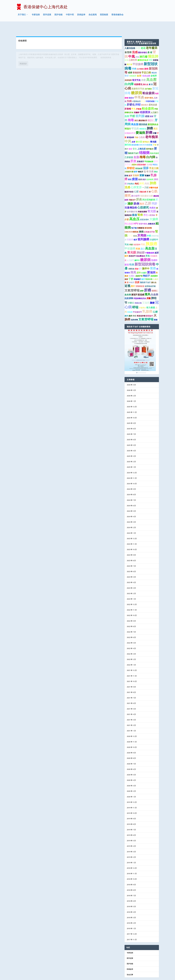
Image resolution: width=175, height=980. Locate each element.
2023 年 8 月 (131, 550)
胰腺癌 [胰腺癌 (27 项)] (151, 233)
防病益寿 (81, 15)
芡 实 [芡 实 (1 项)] (143, 91)
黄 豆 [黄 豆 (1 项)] (151, 74)
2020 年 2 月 (131, 781)
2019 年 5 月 (131, 830)
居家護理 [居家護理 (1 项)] (154, 266)
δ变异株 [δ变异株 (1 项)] (152, 205)
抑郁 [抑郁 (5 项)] (138, 94)
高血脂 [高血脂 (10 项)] (150, 238)
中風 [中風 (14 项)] (132, 46)
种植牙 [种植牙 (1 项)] (132, 272)
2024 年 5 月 (131, 501)
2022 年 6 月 (131, 627)
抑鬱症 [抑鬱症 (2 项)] (131, 293)
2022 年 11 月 (132, 600)
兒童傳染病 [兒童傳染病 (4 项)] (131, 197)
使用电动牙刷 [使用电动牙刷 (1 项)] (150, 276)
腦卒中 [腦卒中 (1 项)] (137, 250)
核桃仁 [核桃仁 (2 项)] (155, 281)
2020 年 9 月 (131, 742)
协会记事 (130, 964)
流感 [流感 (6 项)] (135, 42)
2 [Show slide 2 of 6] (139, 362)
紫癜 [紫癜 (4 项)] (142, 165)
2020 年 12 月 (132, 726)
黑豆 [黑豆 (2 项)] (156, 118)
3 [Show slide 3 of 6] (140, 362)
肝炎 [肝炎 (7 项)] (139, 189)
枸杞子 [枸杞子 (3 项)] (146, 265)
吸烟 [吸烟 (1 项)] (135, 226)
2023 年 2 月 (131, 583)
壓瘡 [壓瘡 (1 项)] (137, 259)
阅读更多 (23, 70)
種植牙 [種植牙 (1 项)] (141, 161)
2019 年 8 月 (131, 814)
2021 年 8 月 (131, 682)
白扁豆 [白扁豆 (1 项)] (144, 262)
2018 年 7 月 (131, 885)
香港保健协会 (117, 15)
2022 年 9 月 (131, 611)
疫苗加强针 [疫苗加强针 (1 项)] (145, 209)
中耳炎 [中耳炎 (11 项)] (139, 87)
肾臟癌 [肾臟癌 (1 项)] (137, 102)
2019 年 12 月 (132, 792)
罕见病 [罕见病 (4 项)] (135, 118)
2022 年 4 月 (131, 638)
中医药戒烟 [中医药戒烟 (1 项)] (150, 91)
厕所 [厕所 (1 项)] (126, 306)
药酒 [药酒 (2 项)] (138, 238)
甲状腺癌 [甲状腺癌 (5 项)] (130, 238)
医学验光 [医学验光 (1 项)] (150, 139)
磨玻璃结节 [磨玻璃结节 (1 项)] (143, 110)
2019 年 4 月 (131, 836)
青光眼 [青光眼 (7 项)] (152, 201)
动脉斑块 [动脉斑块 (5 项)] (145, 102)
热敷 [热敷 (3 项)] (151, 161)
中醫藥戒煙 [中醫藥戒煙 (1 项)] (150, 243)
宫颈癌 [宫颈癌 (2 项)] (136, 165)
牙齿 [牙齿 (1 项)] (137, 47)
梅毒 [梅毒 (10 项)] (131, 110)
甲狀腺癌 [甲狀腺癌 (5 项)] (138, 54)
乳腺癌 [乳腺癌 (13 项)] (147, 301)
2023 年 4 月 (131, 572)
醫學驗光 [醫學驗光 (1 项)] (146, 132)
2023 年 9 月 (131, 545)
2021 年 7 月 (131, 688)
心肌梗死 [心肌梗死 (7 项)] (143, 197)
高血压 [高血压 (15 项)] (134, 209)
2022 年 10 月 (132, 605)
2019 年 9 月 (131, 808)
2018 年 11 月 (132, 863)
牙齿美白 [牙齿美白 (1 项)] (131, 174)
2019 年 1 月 (131, 852)
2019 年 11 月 (132, 797)
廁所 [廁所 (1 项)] (130, 306)
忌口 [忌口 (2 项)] (143, 238)
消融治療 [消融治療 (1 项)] (143, 182)
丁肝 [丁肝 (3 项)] (131, 269)
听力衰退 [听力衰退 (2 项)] (151, 297)
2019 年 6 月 (131, 825)
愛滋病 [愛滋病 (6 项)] (151, 262)
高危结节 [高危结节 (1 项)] (132, 246)
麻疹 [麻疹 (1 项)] (130, 139)
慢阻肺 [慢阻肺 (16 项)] (153, 46)
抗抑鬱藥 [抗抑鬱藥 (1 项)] (140, 59)
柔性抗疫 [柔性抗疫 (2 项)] (153, 95)
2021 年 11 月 (132, 666)
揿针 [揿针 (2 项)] (133, 276)
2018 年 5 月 (131, 896)
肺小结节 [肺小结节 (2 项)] (135, 186)
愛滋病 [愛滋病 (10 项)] (140, 122)
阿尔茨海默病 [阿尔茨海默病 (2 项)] (149, 189)
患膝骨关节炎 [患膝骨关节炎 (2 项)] (138, 78)
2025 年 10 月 (132, 407)
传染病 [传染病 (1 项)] (130, 302)
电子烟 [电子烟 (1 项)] (134, 218)
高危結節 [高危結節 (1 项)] (139, 158)
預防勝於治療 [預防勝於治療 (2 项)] (147, 186)
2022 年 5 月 (131, 633)
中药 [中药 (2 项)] (149, 225)
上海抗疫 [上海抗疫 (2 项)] (142, 138)
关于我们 (22, 15)
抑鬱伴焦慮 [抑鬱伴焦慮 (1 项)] (153, 177)
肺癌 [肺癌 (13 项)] (153, 173)
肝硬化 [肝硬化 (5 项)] (131, 94)
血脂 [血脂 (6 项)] (136, 147)
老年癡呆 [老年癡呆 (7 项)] (152, 38)
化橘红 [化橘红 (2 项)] (132, 266)
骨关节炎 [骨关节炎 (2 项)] (136, 70)
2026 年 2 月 (131, 385)
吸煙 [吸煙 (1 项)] (140, 169)
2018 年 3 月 (131, 907)
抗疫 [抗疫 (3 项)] (137, 272)
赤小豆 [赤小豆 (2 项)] (139, 131)
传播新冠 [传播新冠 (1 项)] (141, 218)
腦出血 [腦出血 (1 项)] (154, 272)
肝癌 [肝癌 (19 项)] (148, 280)
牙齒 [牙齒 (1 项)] (136, 127)
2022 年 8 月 (131, 616)
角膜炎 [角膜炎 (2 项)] (153, 197)
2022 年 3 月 (131, 644)
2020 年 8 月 (131, 748)
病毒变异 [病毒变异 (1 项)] (152, 214)
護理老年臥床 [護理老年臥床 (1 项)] (143, 50)
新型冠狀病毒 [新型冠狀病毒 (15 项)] (145, 254)
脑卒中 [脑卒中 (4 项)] (146, 258)
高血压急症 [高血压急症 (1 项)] (154, 143)
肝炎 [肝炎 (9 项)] (133, 151)
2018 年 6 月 (131, 891)
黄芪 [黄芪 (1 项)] (130, 169)
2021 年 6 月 (131, 693)
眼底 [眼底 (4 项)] (135, 205)
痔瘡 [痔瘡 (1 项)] (131, 234)
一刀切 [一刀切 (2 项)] (145, 177)
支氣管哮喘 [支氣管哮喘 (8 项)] (132, 280)
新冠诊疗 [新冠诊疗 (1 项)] (150, 306)
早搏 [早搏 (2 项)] (134, 59)
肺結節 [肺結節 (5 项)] (141, 242)
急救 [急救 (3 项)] (127, 106)
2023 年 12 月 (132, 528)
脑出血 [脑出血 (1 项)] (146, 74)
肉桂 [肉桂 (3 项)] (147, 173)
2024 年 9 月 (131, 479)
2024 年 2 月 (131, 517)
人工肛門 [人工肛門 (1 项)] (130, 250)
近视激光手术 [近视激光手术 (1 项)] (130, 123)
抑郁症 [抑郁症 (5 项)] (131, 158)
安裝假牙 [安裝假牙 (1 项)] (140, 151)
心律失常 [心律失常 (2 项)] (133, 50)
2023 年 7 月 (131, 556)
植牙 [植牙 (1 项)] (135, 229)
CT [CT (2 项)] (140, 259)
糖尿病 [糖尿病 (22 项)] (137, 82)
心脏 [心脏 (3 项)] (136, 181)
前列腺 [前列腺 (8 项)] (140, 106)
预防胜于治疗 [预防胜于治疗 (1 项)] (133, 143)
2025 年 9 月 (131, 413)
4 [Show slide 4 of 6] (142, 362)
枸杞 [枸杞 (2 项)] (137, 173)
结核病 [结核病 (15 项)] (144, 142)
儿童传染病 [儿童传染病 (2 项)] (130, 38)
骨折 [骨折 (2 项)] (127, 65)
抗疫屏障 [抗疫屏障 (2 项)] (129, 288)
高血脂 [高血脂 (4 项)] (135, 114)
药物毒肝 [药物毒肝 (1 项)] (137, 269)
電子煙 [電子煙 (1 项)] (129, 54)
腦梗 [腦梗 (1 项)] (126, 269)
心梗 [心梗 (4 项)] (155, 301)
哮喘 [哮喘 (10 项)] (135, 297)
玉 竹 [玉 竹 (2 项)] (146, 161)
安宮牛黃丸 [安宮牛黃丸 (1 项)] (143, 214)
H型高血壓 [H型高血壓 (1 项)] (146, 66)
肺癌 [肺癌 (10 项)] (150, 118)
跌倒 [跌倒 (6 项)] (136, 193)
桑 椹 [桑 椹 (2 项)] (150, 42)
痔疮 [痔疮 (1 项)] (134, 306)
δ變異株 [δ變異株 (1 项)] (131, 259)
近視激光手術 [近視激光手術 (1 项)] (149, 222)
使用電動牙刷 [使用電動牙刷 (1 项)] (132, 201)
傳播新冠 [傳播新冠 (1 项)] (143, 118)
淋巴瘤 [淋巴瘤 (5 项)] (143, 46)
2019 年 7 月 (131, 819)
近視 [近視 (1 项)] (126, 50)
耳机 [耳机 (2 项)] (143, 234)
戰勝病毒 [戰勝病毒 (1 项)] (149, 269)
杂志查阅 (93, 15)
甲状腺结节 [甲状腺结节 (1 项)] (137, 302)
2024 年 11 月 (132, 468)
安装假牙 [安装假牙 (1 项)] (133, 66)
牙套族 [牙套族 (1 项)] (139, 99)
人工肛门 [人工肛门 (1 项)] (154, 102)
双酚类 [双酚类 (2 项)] (130, 229)
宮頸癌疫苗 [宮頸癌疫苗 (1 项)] (140, 276)
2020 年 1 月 (131, 786)
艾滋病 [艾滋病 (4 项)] (146, 292)
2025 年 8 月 (131, 418)
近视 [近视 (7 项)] (127, 276)
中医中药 (70, 15)
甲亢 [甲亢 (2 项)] (133, 98)
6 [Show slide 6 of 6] (145, 362)
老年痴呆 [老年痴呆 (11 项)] (152, 127)
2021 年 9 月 (131, 677)
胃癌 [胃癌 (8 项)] (153, 258)
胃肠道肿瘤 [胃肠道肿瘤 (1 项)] (141, 306)
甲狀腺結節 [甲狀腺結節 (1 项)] (149, 151)
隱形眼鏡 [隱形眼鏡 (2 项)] (143, 114)
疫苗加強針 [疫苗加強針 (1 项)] (142, 154)
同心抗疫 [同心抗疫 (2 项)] (129, 213)
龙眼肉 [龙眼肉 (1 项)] (134, 154)
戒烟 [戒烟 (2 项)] (147, 106)
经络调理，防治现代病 (29, 45)
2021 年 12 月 (132, 660)
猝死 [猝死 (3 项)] (142, 173)
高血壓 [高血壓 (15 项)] (151, 69)
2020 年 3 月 (131, 775)
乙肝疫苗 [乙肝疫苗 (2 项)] (129, 147)
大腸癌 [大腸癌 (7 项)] (154, 209)
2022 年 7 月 (131, 622)
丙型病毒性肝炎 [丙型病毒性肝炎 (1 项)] (140, 288)
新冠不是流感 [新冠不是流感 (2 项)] (138, 284)
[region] (140, 341)
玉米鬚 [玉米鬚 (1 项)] (149, 154)
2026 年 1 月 (131, 391)
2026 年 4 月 (131, 374)
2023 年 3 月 (131, 578)
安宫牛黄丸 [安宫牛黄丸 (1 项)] (149, 88)
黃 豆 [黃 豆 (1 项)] (127, 272)
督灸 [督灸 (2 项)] (135, 138)
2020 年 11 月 (132, 731)
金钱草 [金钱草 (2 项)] (154, 65)
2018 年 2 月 (131, 913)
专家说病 (36, 15)
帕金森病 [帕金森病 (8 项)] (149, 83)
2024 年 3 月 (131, 512)
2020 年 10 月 (132, 737)
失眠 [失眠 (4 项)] (129, 91)
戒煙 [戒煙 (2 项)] (130, 62)
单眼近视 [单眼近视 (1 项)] (138, 293)
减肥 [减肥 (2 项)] (157, 243)
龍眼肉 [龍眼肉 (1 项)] (131, 88)
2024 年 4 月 (131, 506)
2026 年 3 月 (131, 380)
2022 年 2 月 (131, 649)
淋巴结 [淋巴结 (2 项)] (128, 134)
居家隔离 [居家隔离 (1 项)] (128, 70)
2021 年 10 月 (132, 671)
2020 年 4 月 (131, 770)
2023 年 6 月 (131, 561)
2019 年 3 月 (131, 841)
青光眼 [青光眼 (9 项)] (132, 242)
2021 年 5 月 (131, 699)
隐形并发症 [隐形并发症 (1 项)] (129, 182)
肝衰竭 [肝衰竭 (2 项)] (128, 98)
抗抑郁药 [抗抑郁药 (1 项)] (150, 169)
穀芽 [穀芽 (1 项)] (126, 246)
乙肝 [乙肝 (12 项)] (148, 193)
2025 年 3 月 (131, 446)
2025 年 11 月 (132, 402)
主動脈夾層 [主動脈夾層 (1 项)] (129, 161)
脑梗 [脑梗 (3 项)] (152, 292)
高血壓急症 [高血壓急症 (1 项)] (141, 246)
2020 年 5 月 (131, 764)
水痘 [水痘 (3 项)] (138, 38)
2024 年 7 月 (131, 490)
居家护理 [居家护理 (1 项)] (139, 266)
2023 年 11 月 (132, 534)
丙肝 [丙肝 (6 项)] (154, 193)
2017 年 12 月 (132, 924)
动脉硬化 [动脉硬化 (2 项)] (138, 74)
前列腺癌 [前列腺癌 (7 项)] (143, 229)
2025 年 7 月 (131, 424)
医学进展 (47, 15)
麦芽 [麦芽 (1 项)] (142, 281)
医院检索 (104, 15)
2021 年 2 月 (131, 715)
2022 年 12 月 (132, 594)
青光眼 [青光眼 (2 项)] (153, 131)
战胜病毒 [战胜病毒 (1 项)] (134, 310)
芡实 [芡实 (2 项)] (148, 246)
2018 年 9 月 (131, 874)
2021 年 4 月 (131, 704)
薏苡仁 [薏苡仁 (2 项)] (151, 110)
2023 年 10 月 (132, 539)
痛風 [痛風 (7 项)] (133, 262)
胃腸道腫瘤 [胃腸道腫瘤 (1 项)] (142, 201)
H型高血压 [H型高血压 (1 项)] (136, 91)
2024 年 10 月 (132, 473)
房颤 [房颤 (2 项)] (149, 288)
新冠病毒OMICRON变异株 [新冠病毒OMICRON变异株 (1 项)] (142, 135)
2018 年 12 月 (132, 858)
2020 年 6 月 (131, 759)
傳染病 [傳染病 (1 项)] (154, 63)
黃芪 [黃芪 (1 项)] (136, 110)
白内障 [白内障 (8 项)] (151, 147)
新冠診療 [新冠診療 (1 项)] (130, 127)
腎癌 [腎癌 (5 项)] (140, 205)
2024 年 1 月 (131, 523)
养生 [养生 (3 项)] (146, 205)
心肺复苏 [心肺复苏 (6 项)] (136, 177)
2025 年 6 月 (131, 429)
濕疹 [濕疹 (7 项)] (130, 193)
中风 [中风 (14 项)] (128, 131)
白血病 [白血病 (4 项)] (154, 284)
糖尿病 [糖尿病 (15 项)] (145, 249)
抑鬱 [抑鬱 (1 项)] (155, 123)
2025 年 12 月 (132, 396)
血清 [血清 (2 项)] (139, 65)
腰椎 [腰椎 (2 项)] (146, 59)
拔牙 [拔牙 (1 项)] (130, 165)
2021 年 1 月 (131, 721)
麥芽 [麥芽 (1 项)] (136, 161)
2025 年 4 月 (131, 440)
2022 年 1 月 (131, 655)
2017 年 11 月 (132, 929)
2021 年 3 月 (131, 709)
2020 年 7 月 (131, 753)
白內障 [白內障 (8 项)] (129, 74)
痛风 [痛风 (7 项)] (147, 284)
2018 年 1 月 (131, 918)
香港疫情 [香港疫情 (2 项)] (137, 62)
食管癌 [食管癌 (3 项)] (128, 42)
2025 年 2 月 (131, 451)
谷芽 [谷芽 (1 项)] (133, 132)
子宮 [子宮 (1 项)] (155, 135)
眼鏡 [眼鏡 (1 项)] (156, 310)
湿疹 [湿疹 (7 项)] (146, 158)
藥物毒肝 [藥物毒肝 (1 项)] (145, 95)
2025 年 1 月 (131, 457)
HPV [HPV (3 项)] (136, 213)
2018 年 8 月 (131, 880)
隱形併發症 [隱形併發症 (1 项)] (143, 42)
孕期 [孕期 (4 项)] (130, 225)
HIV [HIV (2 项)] (151, 50)
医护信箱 (58, 15)
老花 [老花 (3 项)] (143, 38)
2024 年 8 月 (131, 484)
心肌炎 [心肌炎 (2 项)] (142, 127)
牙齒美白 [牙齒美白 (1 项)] (142, 297)
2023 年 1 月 (131, 589)
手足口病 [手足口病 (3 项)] (146, 62)
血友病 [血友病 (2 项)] (128, 284)
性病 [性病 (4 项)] (132, 254)
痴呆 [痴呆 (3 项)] (142, 193)
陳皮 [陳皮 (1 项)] (156, 161)
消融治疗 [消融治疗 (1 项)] (132, 190)
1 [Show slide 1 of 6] (137, 362)
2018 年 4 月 (131, 902)
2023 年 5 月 (131, 567)
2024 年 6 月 (131, 495)
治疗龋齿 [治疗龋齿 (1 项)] (148, 79)
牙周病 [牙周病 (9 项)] (142, 225)
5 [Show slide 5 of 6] (144, 362)
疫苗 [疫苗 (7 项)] (135, 169)
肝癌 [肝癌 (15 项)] (149, 122)
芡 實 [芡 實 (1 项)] (149, 182)
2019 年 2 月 (131, 847)
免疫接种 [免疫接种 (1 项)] (137, 234)
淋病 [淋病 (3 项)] (141, 221)
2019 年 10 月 (132, 803)
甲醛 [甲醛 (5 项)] (132, 106)
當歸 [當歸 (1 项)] (151, 106)
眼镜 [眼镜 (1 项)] (126, 165)
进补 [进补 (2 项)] (139, 262)
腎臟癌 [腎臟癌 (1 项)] (147, 165)
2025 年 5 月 (131, 435)
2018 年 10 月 (132, 869)
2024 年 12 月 (132, 462)
